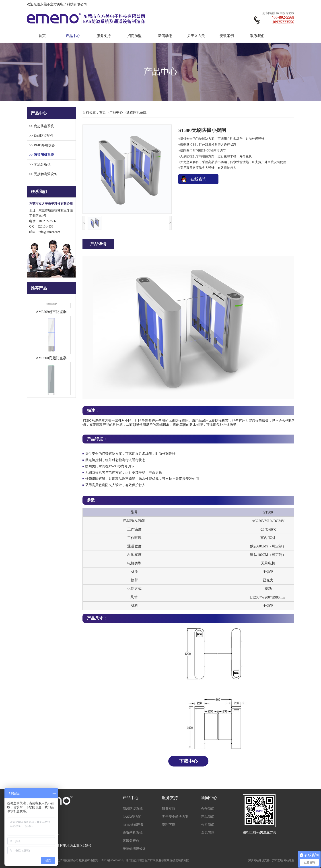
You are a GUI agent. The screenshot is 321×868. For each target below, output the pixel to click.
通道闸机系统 (136, 112)
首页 (42, 36)
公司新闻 (208, 825)
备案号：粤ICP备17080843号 (107, 860)
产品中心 (73, 36)
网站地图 (289, 860)
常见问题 (208, 833)
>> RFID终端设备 (42, 145)
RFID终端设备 (133, 825)
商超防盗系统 (133, 809)
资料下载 (169, 825)
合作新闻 (208, 809)
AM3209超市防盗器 (51, 313)
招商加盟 (134, 36)
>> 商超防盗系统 (42, 126)
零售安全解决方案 (175, 817)
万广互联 (278, 860)
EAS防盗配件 (132, 817)
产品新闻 (208, 817)
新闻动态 (165, 36)
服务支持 (104, 36)
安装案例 (227, 36)
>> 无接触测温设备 (43, 174)
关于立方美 (196, 36)
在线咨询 (198, 179)
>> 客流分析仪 (40, 164)
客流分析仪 (131, 841)
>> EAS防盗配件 (41, 136)
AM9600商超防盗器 (51, 359)
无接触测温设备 (134, 849)
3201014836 (45, 227)
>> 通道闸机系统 (42, 155)
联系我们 (257, 36)
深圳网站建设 (256, 860)
